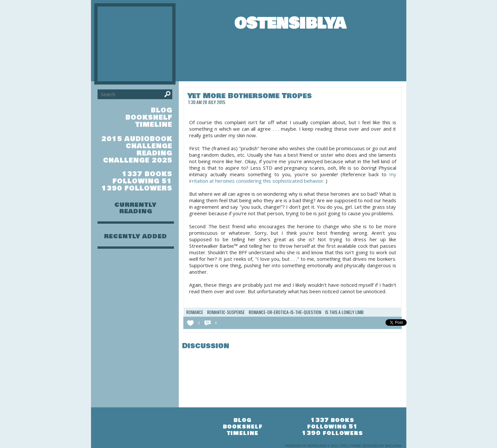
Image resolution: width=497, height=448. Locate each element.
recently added (136, 236)
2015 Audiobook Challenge (137, 143)
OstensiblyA (290, 23)
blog (162, 110)
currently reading (136, 208)
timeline (154, 125)
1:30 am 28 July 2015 (207, 102)
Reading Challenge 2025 (138, 157)
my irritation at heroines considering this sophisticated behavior (293, 178)
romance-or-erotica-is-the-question (285, 312)
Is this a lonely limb (344, 312)
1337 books (147, 174)
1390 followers (137, 188)
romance (195, 312)
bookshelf (149, 118)
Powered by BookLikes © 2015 (312, 446)
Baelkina (393, 446)
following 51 (142, 181)
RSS (344, 446)
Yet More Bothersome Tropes (249, 96)
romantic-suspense (226, 312)
